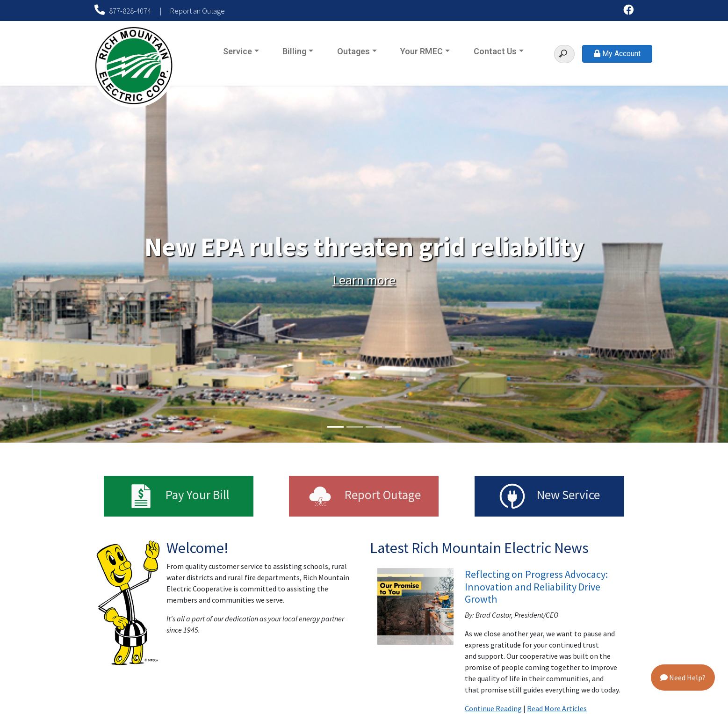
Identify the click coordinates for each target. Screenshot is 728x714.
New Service (549, 496)
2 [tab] (355, 427)
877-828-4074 (123, 11)
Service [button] (238, 51)
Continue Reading (493, 708)
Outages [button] (353, 51)
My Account (617, 54)
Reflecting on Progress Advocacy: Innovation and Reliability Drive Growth (536, 586)
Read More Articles (557, 708)
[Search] (564, 54)
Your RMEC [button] (422, 51)
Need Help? (683, 678)
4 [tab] (393, 427)
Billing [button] (294, 51)
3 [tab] (374, 427)
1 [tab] (335, 427)
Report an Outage (198, 11)
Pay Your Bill (179, 496)
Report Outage (364, 496)
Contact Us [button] (495, 51)
